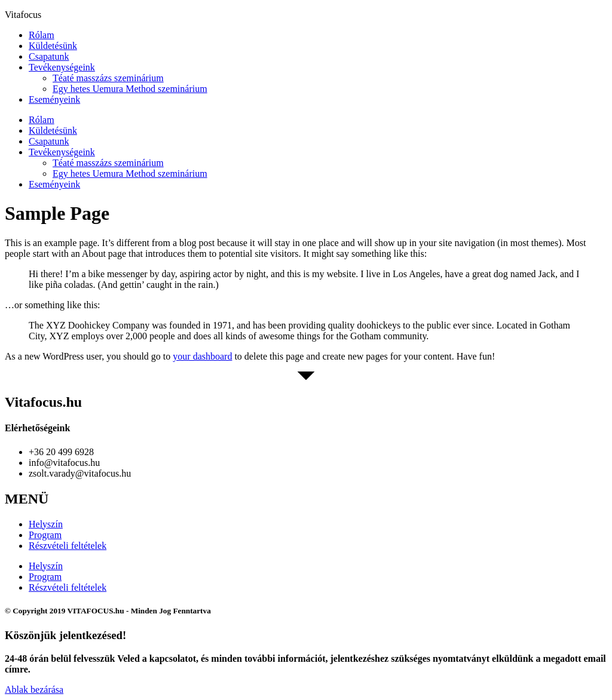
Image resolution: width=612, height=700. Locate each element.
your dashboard (202, 356)
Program (45, 535)
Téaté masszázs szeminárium (108, 78)
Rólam (42, 35)
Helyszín (46, 524)
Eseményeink (54, 99)
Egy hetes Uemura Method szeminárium (130, 89)
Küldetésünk (53, 46)
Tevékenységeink (62, 67)
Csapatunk (49, 56)
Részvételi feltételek (68, 546)
